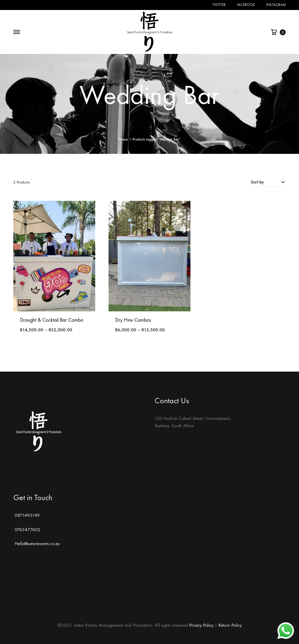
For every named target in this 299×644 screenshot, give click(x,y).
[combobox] (268, 182)
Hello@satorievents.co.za (36, 544)
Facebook (246, 5)
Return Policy (230, 625)
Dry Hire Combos (133, 320)
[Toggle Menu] (17, 32)
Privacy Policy (201, 625)
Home (123, 139)
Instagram (276, 5)
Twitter (219, 5)
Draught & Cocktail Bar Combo (52, 320)
